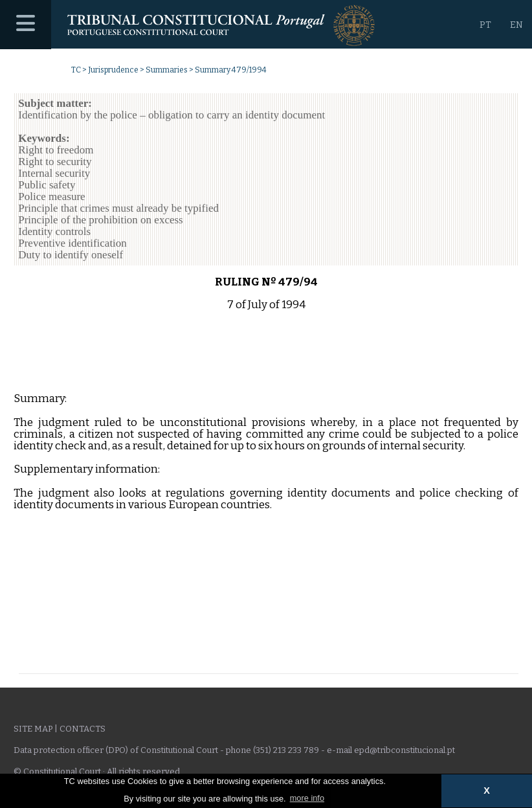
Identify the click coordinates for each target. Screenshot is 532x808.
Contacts (83, 729)
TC (76, 70)
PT (485, 25)
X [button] (487, 791)
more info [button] (307, 798)
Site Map (33, 729)
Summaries (167, 70)
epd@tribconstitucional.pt (405, 750)
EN (516, 25)
